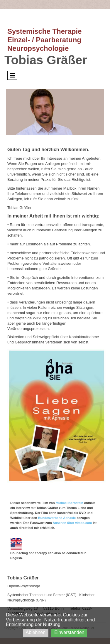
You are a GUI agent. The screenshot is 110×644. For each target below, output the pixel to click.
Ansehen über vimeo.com (72, 523)
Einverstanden (69, 632)
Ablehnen (36, 632)
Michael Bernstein (70, 503)
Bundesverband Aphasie (57, 518)
